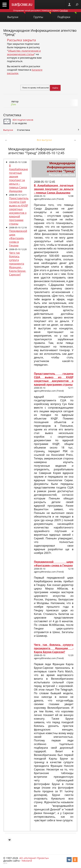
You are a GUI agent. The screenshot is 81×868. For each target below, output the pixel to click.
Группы (42, 15)
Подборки (67, 15)
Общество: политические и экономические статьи (24, 52)
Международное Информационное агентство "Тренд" (40, 32)
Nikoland (27, 861)
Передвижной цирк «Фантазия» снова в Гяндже (18, 238)
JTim (13, 104)
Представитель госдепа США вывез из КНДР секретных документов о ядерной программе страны (19, 211)
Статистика (12, 115)
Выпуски (16, 15)
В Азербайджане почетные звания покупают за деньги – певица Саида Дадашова (18, 178)
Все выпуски (44, 140)
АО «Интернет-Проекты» (34, 858)
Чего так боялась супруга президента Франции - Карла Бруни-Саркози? (18, 264)
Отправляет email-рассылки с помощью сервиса (40, 10)
